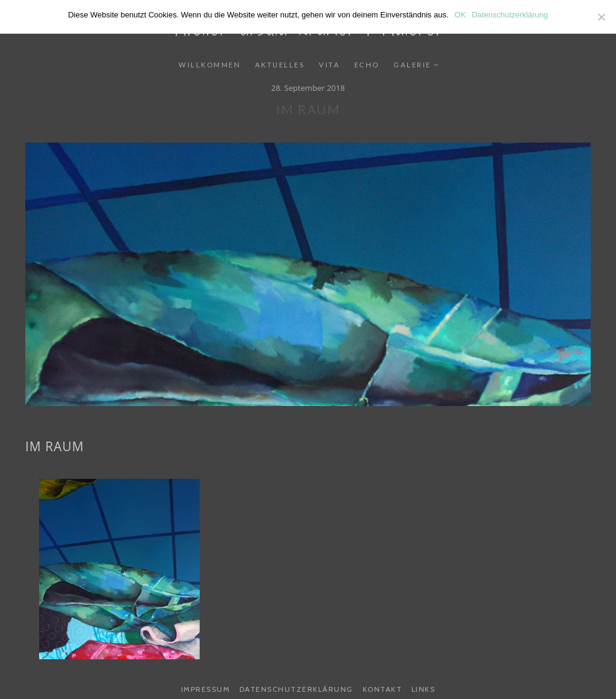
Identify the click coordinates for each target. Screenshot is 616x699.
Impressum (206, 689)
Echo (367, 65)
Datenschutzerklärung (296, 689)
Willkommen (210, 65)
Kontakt (383, 689)
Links (423, 689)
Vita (329, 65)
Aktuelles (280, 65)
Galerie (412, 65)
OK (460, 15)
